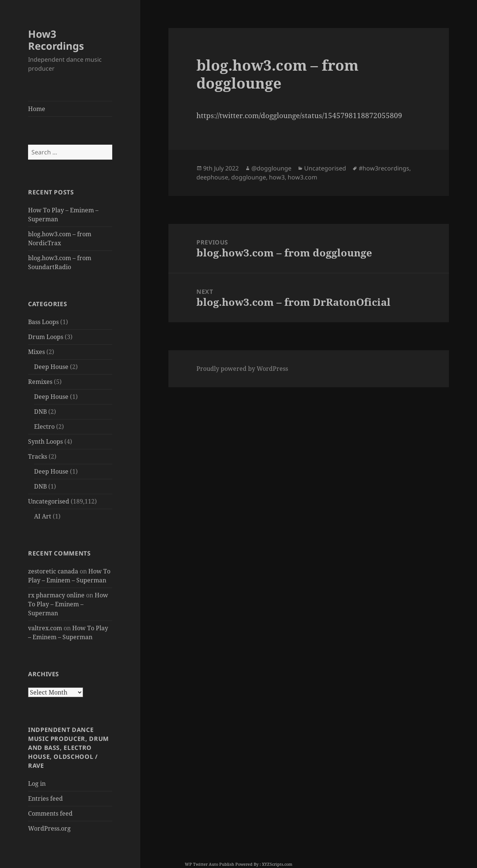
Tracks (38, 456)
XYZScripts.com (277, 864)
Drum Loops (46, 337)
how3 (277, 177)
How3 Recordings (56, 40)
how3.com (302, 177)
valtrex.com (45, 628)
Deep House (51, 367)
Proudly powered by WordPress (242, 369)
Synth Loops (45, 441)
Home (37, 109)
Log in (37, 784)
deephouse (212, 177)
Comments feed (50, 813)
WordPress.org (49, 828)
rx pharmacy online (56, 595)
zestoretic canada (53, 571)
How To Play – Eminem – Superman (68, 604)
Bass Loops (43, 322)
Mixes (36, 352)
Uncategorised (49, 501)
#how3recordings (384, 168)
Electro (44, 427)
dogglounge (249, 177)
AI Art (43, 516)
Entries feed (45, 798)
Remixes (40, 382)
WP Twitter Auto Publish (210, 864)
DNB (40, 412)
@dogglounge (271, 168)
